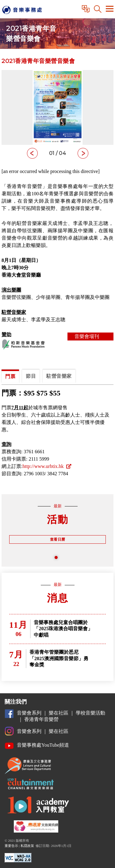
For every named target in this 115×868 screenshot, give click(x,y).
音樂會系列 (29, 713)
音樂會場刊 (90, 337)
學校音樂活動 (90, 713)
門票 (10, 376)
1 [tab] (58, 559)
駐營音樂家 (59, 376)
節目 (31, 376)
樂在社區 (59, 713)
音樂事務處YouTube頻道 (43, 745)
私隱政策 (27, 846)
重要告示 (11, 846)
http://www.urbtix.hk (47, 466)
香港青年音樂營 (41, 719)
